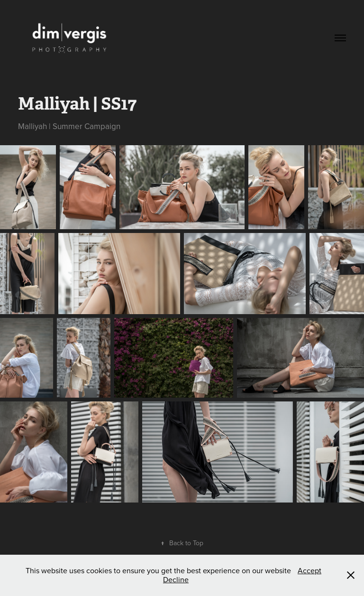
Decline (176, 579)
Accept (309, 570)
